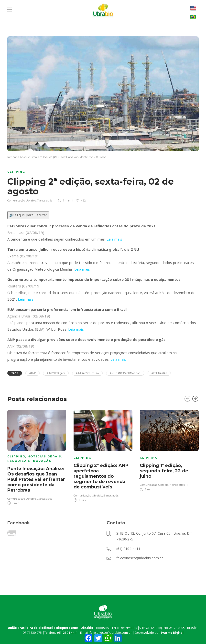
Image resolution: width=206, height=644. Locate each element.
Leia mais (114, 239)
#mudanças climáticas (125, 373)
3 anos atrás (45, 499)
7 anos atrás (45, 201)
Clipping (16, 172)
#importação (56, 373)
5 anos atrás (111, 496)
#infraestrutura (87, 373)
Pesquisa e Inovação (30, 461)
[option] (37, 457)
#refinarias (159, 373)
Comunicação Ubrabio (22, 201)
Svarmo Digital (172, 633)
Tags (15, 373)
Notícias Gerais (44, 456)
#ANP (33, 373)
